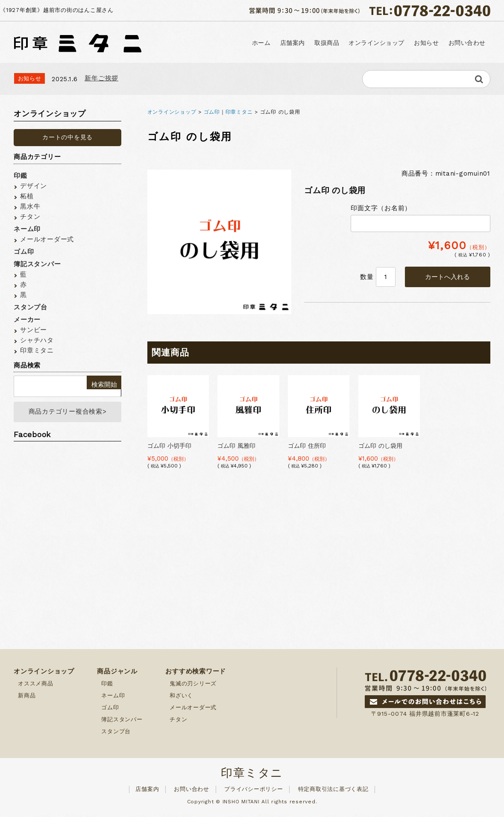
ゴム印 (212, 112)
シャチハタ (37, 340)
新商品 (27, 699)
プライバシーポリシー (254, 792)
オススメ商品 (36, 687)
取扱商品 (325, 43)
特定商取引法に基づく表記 (333, 792)
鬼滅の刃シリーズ (193, 687)
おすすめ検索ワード (196, 675)
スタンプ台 (31, 307)
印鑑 (21, 176)
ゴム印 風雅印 (236, 446)
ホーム (259, 43)
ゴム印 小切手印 (169, 446)
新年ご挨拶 (101, 78)
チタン (30, 217)
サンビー (34, 330)
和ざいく (181, 699)
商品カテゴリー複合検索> (68, 414)
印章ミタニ (239, 112)
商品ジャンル (117, 675)
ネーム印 (27, 229)
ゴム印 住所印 (307, 446)
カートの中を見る (67, 137)
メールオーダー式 (47, 239)
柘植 (27, 196)
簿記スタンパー (37, 264)
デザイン (34, 186)
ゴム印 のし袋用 (380, 446)
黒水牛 (30, 206)
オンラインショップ (375, 43)
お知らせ (425, 43)
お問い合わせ (467, 43)
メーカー (27, 320)
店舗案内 (290, 43)
